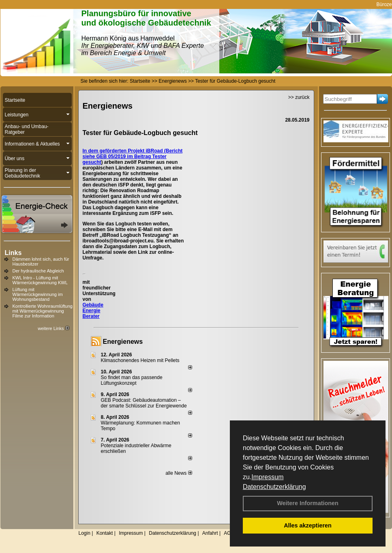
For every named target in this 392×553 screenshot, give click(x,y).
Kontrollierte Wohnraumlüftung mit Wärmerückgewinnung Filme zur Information (43, 311)
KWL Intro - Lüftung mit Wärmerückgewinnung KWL (40, 280)
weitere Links (53, 328)
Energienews (123, 342)
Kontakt (105, 533)
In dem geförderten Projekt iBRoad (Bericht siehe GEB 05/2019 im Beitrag (133, 154)
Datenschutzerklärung (274, 487)
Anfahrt (210, 533)
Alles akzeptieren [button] (308, 525)
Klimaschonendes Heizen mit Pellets (140, 360)
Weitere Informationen (308, 503)
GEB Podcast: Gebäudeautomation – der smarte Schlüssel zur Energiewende (145, 403)
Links (13, 253)
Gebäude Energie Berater (93, 311)
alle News (179, 473)
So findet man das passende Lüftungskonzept (132, 380)
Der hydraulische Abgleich (38, 271)
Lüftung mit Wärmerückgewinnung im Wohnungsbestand (38, 294)
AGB (229, 533)
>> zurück (299, 97)
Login (85, 533)
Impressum (267, 477)
